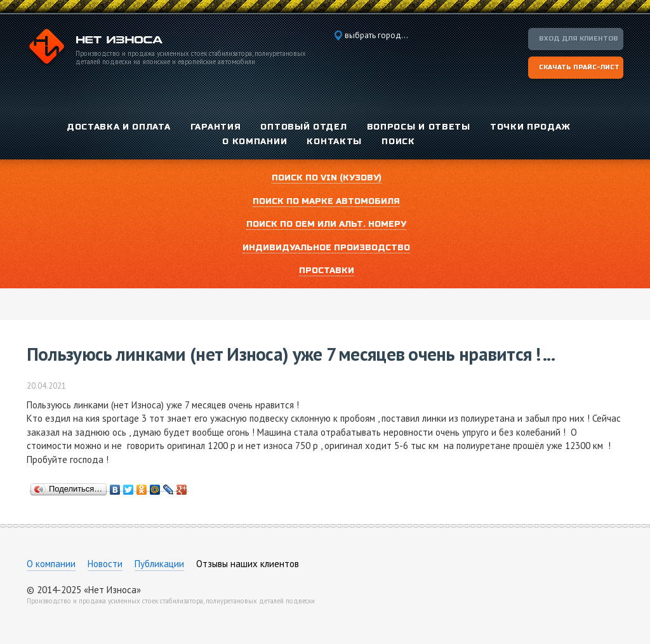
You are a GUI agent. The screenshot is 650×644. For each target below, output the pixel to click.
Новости (105, 564)
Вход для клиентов (579, 39)
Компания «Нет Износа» (95, 48)
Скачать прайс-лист (579, 67)
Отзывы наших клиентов (248, 564)
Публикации (159, 564)
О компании (51, 564)
